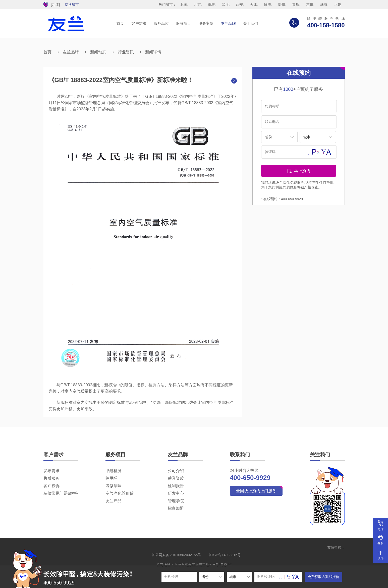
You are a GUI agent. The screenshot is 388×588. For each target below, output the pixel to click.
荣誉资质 (176, 478)
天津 (253, 5)
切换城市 (72, 5)
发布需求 (51, 471)
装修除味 (114, 486)
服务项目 (184, 23)
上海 (183, 5)
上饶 (338, 5)
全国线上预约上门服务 (256, 491)
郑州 (282, 5)
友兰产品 (114, 501)
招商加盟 (176, 508)
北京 (197, 5)
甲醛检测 (114, 471)
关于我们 (251, 23)
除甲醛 (112, 478)
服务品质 (161, 23)
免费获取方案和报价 (323, 577)
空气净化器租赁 (120, 493)
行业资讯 (126, 52)
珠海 (324, 5)
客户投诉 (51, 486)
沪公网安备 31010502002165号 (176, 555)
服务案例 (206, 23)
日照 (267, 5)
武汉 (225, 5)
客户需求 (139, 23)
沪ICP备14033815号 (225, 555)
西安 (239, 5)
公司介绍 (176, 471)
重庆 (211, 5)
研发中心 (176, 493)
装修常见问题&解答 (61, 493)
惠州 (310, 5)
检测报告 (176, 486)
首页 (120, 23)
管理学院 (176, 501)
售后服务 (51, 478)
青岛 (296, 5)
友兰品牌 (228, 23)
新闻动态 (98, 52)
